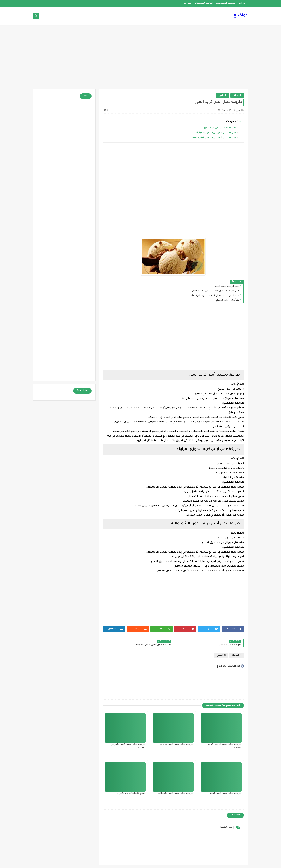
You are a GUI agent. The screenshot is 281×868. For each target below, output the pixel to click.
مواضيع (241, 16)
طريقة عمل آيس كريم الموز (226, 793)
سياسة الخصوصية (225, 3)
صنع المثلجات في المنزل (132, 793)
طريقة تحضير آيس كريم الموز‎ (220, 128)
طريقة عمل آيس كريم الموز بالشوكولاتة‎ (214, 138)
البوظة (237, 95)
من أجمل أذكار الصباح (228, 300)
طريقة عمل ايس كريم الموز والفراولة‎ (216, 133)
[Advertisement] (140, 59)
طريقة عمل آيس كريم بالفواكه (176, 793)
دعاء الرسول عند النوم (227, 286)
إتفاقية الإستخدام (204, 3)
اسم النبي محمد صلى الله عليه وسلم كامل (215, 296)
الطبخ (222, 95)
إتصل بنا (188, 3)
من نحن (242, 3)
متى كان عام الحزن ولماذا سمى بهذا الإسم (216, 291)
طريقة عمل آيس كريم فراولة (177, 744)
